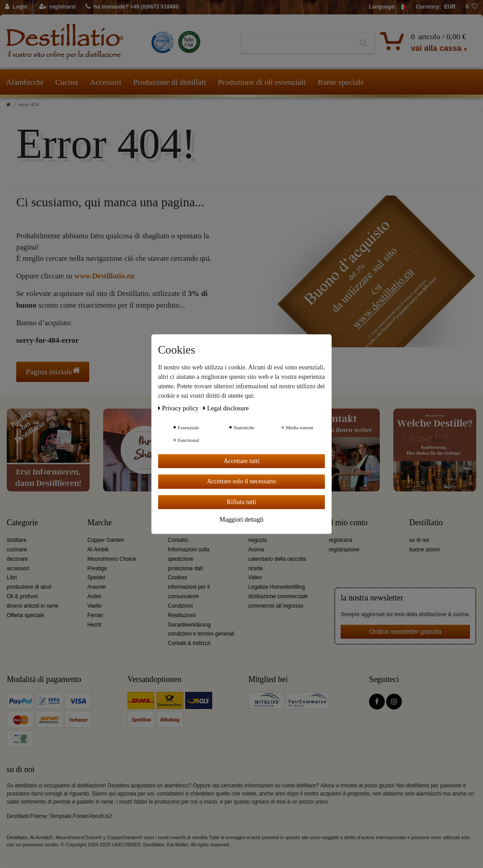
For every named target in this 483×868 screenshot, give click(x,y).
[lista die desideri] (472, 7)
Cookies (177, 577)
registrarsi (341, 540)
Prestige (97, 568)
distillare (17, 540)
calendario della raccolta (277, 559)
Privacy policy (179, 408)
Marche (100, 523)
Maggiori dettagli (241, 520)
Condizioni (180, 606)
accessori (18, 568)
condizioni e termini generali (201, 634)
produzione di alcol (29, 587)
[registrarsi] (57, 7)
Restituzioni (181, 615)
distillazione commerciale (278, 596)
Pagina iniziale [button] (53, 371)
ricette (255, 568)
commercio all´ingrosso (276, 606)
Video (255, 577)
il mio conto (348, 523)
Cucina (66, 82)
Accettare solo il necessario (241, 481)
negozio (258, 540)
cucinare (17, 550)
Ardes (94, 596)
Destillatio (426, 523)
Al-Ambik (98, 550)
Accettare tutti (241, 461)
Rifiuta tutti (242, 502)
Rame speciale (341, 82)
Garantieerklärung (189, 625)
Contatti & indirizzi (189, 643)
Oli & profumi (22, 596)
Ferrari (95, 615)
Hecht (94, 625)
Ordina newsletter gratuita (406, 632)
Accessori (105, 82)
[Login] (16, 7)
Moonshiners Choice (112, 559)
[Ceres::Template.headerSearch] (363, 43)
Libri (12, 577)
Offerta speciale (25, 615)
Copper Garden (106, 540)
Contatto (178, 540)
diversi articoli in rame (33, 606)
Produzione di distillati (170, 82)
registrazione (344, 550)
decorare (17, 559)
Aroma (256, 550)
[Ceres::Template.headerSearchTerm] (296, 43)
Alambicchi (25, 82)
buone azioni (424, 550)
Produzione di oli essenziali (262, 82)
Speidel (96, 577)
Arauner (97, 587)
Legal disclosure (226, 408)
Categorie (22, 523)
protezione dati (185, 568)
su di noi (419, 540)
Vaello (95, 606)
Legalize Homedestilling (277, 587)
